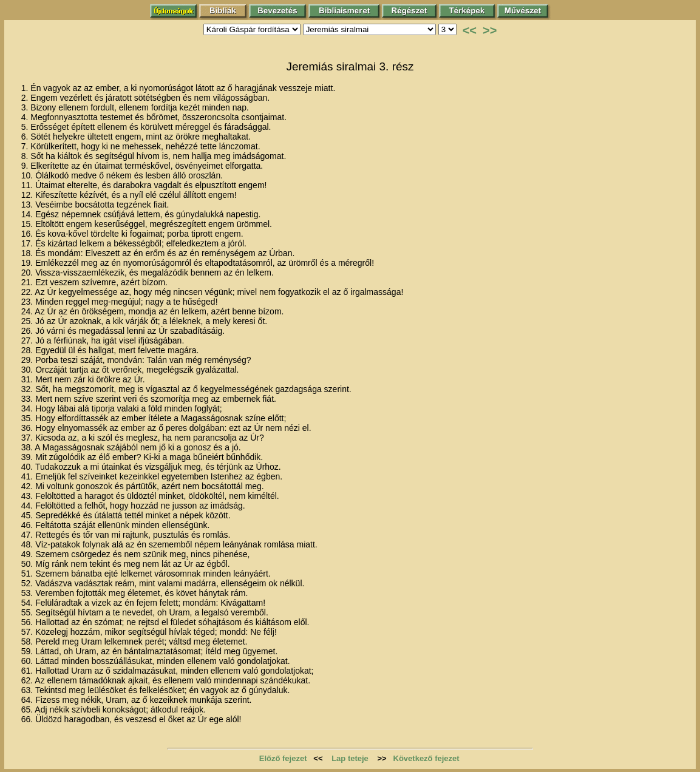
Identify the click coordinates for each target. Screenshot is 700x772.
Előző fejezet (283, 758)
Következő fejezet (426, 758)
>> (490, 30)
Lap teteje (350, 758)
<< (470, 30)
